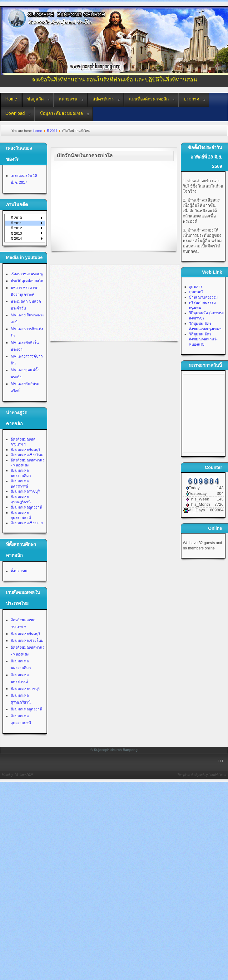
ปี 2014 (16, 238)
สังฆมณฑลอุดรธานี (26, 507)
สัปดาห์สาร (103, 99)
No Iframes (204, 413)
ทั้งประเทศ (19, 571)
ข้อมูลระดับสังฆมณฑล (61, 113)
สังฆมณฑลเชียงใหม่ (27, 455)
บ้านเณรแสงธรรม (203, 297)
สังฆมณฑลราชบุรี (25, 491)
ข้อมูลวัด (35, 99)
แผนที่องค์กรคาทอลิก (149, 99)
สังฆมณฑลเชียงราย (27, 523)
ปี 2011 (52, 131)
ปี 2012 (16, 228)
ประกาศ (191, 99)
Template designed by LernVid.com (202, 775)
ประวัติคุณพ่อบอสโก (27, 281)
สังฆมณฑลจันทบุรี (25, 450)
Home (11, 99)
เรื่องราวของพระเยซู (27, 274)
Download (15, 113)
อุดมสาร (196, 287)
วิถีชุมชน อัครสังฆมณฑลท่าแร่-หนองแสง (203, 339)
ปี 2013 (16, 233)
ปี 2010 (16, 218)
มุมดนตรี (196, 292)
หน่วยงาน (68, 99)
